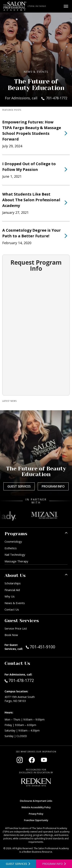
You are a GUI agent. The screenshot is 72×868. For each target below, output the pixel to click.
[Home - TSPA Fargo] (15, 6)
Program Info (53, 486)
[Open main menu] (66, 6)
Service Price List (16, 628)
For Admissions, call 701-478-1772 (36, 98)
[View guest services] (18, 864)
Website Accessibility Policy (36, 807)
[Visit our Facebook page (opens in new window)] (32, 760)
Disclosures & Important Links (36, 801)
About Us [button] (15, 575)
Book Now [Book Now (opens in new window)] (11, 635)
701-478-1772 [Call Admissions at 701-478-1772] (19, 680)
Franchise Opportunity (36, 820)
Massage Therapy (16, 561)
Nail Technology (15, 555)
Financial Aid (12, 590)
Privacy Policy (36, 814)
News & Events (15, 603)
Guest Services (19, 486)
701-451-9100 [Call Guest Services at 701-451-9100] (40, 647)
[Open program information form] (54, 864)
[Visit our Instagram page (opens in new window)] (20, 760)
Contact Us (12, 609)
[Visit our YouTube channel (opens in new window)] (44, 760)
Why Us (10, 596)
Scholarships (13, 583)
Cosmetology (13, 541)
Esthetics (11, 548)
